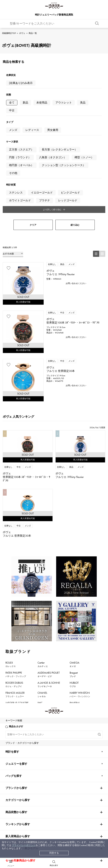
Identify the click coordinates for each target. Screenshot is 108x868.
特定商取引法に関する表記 (68, 789)
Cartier (43, 574)
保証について (21, 789)
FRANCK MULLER (15, 604)
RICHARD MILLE (14, 664)
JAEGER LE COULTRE (17, 614)
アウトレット (64, 103)
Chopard (43, 634)
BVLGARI (74, 654)
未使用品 (42, 103)
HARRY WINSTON (80, 604)
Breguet (74, 584)
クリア (33, 135)
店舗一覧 (59, 783)
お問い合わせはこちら (81, 728)
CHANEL (42, 604)
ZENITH (74, 634)
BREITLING (13, 624)
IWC (40, 614)
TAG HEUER (45, 624)
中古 (12, 110)
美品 (83, 103)
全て (12, 103)
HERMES (10, 634)
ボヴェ (22, 33)
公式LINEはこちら (27, 728)
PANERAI (75, 614)
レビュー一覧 (21, 796)
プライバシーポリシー (24, 845)
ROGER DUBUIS (14, 594)
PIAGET (10, 654)
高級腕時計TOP (9, 33)
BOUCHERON (45, 654)
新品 (25, 103)
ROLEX (11, 574)
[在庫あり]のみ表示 (21, 83)
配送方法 (18, 783)
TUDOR (50, 644)
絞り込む (75, 135)
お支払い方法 (21, 776)
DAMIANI (11, 644)
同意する (54, 853)
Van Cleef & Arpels (82, 624)
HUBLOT (74, 594)
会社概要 (59, 776)
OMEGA (74, 574)
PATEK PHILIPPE (16, 584)
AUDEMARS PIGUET (49, 584)
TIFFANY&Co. (77, 644)
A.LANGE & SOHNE (49, 594)
